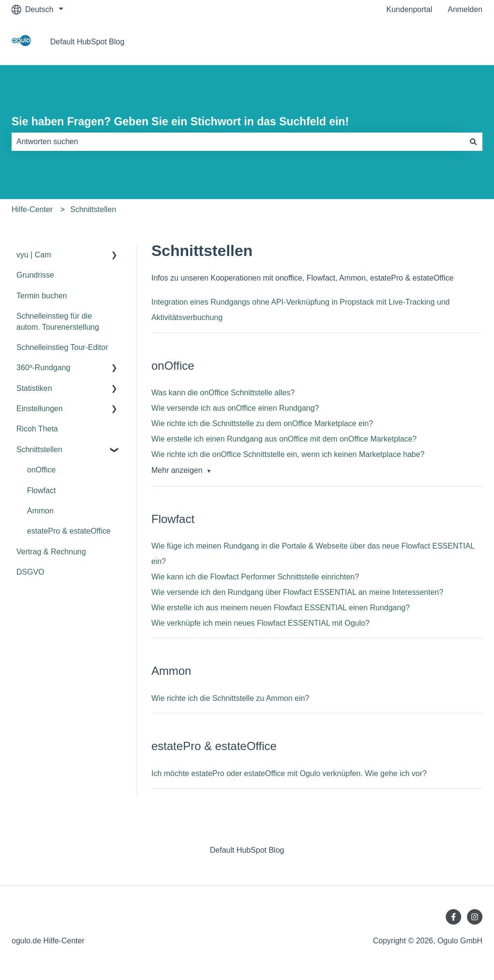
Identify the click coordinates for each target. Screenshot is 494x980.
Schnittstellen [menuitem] (39, 450)
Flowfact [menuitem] (41, 490)
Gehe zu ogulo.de (442, 42)
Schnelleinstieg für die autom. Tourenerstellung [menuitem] (58, 321)
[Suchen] (473, 142)
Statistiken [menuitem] (34, 388)
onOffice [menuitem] (41, 470)
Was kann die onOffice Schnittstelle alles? (223, 393)
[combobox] (238, 142)
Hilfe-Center (32, 209)
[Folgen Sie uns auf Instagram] (475, 917)
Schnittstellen (93, 209)
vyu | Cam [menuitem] (34, 255)
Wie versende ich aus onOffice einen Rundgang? (235, 408)
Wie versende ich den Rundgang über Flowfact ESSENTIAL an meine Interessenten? (297, 592)
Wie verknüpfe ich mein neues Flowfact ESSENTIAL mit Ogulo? (261, 623)
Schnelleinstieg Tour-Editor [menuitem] (62, 347)
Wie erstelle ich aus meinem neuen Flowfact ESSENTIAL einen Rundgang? (281, 608)
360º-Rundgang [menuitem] (43, 368)
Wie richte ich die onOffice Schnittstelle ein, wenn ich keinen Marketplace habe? (288, 454)
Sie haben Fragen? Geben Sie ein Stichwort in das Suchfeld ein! (180, 121)
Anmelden (465, 9)
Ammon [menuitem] (40, 511)
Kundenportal (409, 9)
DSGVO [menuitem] (30, 572)
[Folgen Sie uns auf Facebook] (453, 917)
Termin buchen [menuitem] (42, 296)
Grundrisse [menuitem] (35, 275)
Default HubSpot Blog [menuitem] (247, 850)
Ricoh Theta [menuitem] (37, 429)
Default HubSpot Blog (87, 42)
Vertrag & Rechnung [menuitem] (51, 552)
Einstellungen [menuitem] (40, 409)
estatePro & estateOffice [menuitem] (69, 531)
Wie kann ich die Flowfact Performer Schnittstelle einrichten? (255, 577)
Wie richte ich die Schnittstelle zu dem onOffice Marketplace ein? (262, 423)
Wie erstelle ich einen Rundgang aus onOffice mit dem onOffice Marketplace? (284, 439)
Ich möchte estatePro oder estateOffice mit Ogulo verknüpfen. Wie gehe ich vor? (289, 773)
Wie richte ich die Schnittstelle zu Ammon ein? (230, 698)
